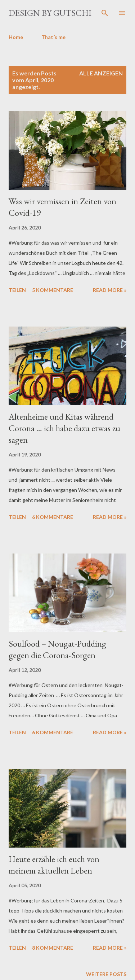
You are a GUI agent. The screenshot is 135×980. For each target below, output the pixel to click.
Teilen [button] (17, 290)
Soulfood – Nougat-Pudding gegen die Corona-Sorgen (57, 649)
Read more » (110, 290)
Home (16, 37)
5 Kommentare (53, 290)
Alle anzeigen (101, 73)
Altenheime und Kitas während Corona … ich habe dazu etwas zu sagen (64, 428)
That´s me (53, 37)
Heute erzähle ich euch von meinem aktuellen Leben (54, 865)
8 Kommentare (53, 948)
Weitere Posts (106, 974)
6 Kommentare (53, 517)
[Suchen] (105, 13)
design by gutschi (50, 13)
